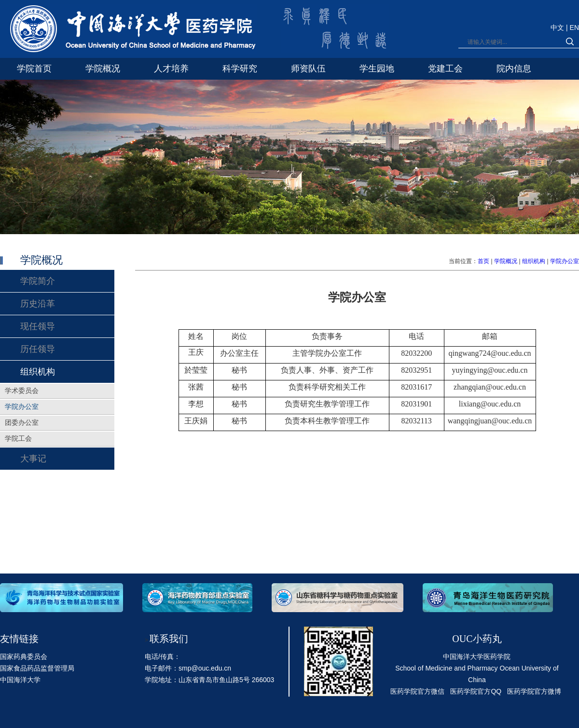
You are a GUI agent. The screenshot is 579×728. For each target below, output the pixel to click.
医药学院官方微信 (417, 691)
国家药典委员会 (24, 657)
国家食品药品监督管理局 (37, 668)
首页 (483, 261)
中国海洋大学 (20, 680)
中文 (558, 28)
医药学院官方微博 (534, 691)
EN (574, 28)
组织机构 (534, 261)
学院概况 (506, 261)
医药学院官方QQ (476, 691)
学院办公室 (565, 261)
